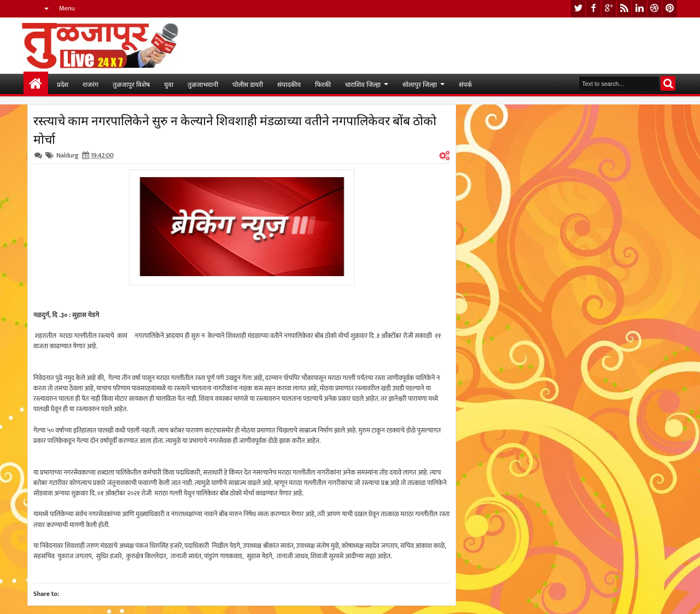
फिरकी (323, 84)
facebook (593, 8)
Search (668, 83)
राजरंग (91, 84)
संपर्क (465, 84)
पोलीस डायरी (248, 84)
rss (624, 8)
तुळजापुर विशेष (131, 84)
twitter (578, 8)
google (609, 8)
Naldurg (67, 155)
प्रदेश (63, 84)
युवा (169, 84)
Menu (67, 8)
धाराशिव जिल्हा (363, 84)
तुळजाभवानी (203, 84)
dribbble (655, 8)
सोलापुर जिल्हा (420, 84)
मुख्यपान (36, 84)
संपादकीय (289, 84)
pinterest (670, 8)
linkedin (639, 8)
